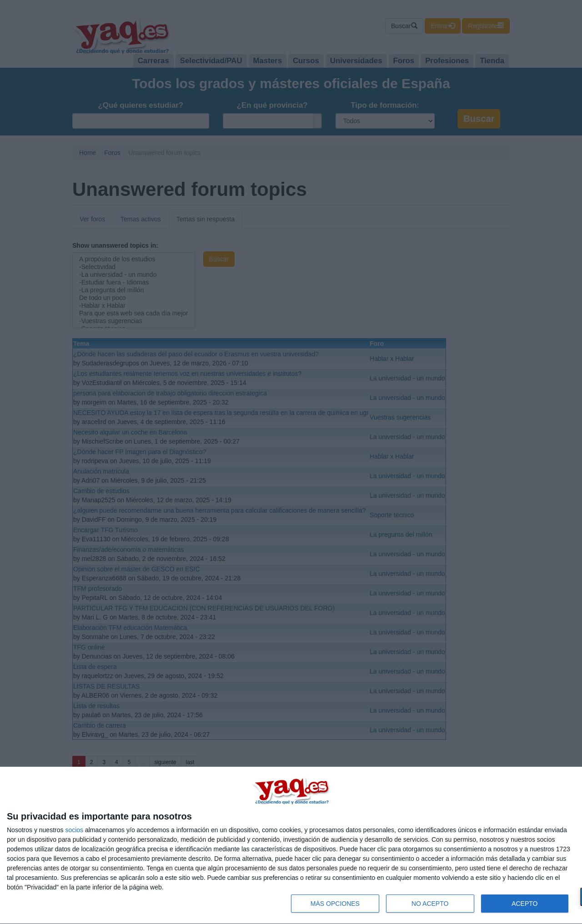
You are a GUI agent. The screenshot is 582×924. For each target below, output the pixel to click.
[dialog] (291, 846)
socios (74, 830)
